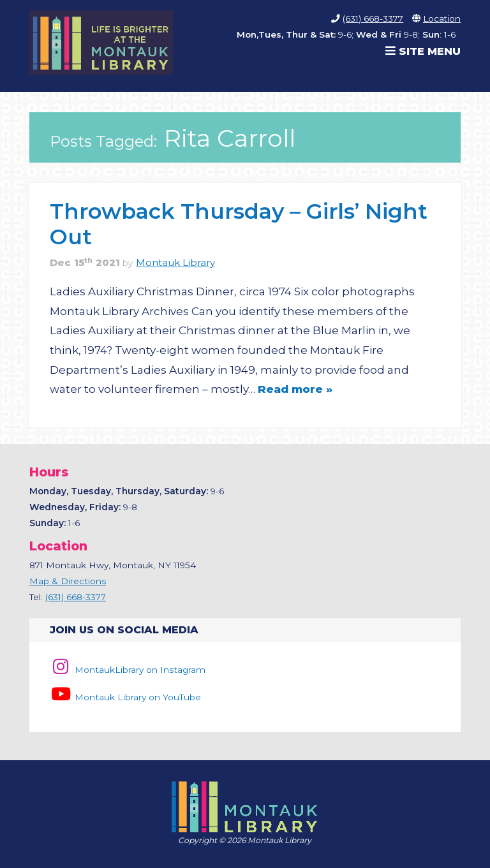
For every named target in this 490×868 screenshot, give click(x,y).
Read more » (295, 389)
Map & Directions (68, 581)
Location (442, 18)
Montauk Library (175, 263)
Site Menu (423, 51)
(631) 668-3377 (373, 18)
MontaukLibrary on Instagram (127, 670)
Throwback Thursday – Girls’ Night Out (239, 224)
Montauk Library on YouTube (125, 697)
